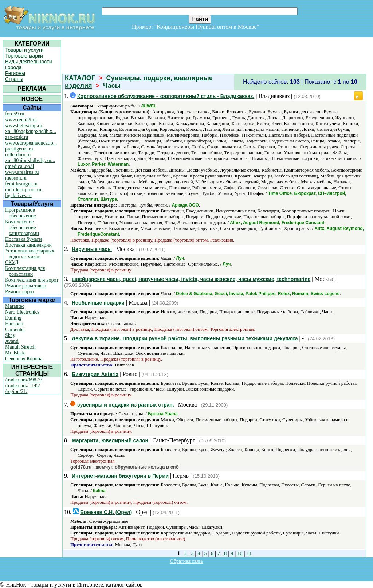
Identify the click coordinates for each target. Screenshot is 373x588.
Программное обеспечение (21, 213)
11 (249, 554)
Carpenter (15, 330)
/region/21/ (16, 391)
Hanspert (14, 324)
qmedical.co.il (19, 166)
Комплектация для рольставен (25, 271)
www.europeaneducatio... (31, 143)
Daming (13, 318)
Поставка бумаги (23, 239)
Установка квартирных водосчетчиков (30, 254)
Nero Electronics (22, 312)
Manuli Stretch (20, 347)
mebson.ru (16, 178)
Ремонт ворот (20, 292)
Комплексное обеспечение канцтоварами (22, 228)
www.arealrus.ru (22, 172)
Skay (10, 335)
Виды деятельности (29, 62)
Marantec (15, 306)
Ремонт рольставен (26, 286)
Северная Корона (24, 359)
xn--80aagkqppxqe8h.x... (31, 131)
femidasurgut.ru (21, 184)
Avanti (12, 341)
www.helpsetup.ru (24, 126)
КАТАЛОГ (80, 78)
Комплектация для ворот (32, 280)
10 (240, 554)
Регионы (15, 73)
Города (13, 67)
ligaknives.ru (18, 195)
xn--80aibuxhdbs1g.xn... (30, 160)
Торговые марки (24, 56)
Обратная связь (187, 561)
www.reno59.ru (21, 120)
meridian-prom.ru (23, 190)
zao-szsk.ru (17, 137)
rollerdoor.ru (18, 155)
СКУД (12, 262)
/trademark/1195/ (23, 386)
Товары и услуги (24, 50)
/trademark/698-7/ (23, 380)
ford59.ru (15, 114)
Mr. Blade (15, 353)
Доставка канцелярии (28, 245)
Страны (14, 79)
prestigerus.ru (19, 149)
